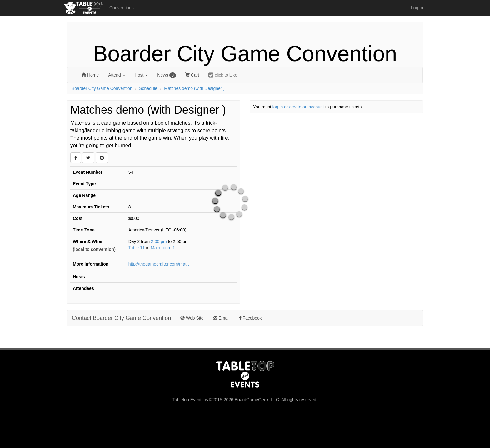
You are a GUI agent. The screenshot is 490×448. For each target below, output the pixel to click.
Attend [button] (117, 75)
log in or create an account (298, 107)
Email (221, 318)
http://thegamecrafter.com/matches (160, 264)
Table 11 (137, 248)
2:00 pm (159, 241)
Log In (417, 8)
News (167, 75)
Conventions (122, 8)
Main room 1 (163, 248)
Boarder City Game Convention (245, 54)
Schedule (148, 88)
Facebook (250, 318)
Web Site (192, 318)
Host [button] (141, 75)
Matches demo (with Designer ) (194, 88)
